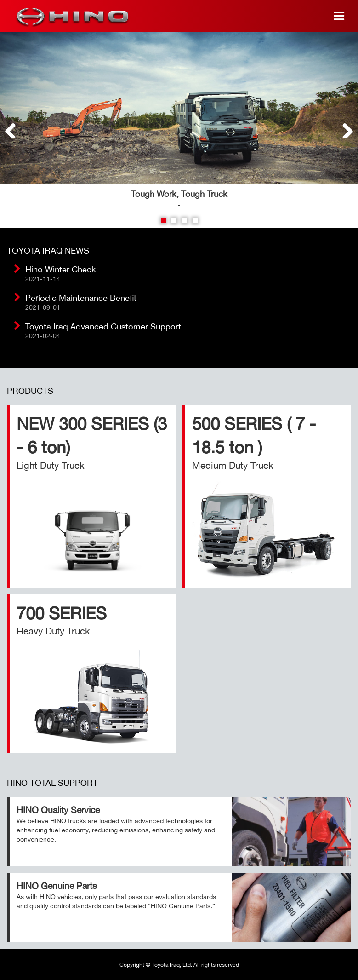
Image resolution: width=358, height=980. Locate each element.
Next (344, 128)
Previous (14, 128)
